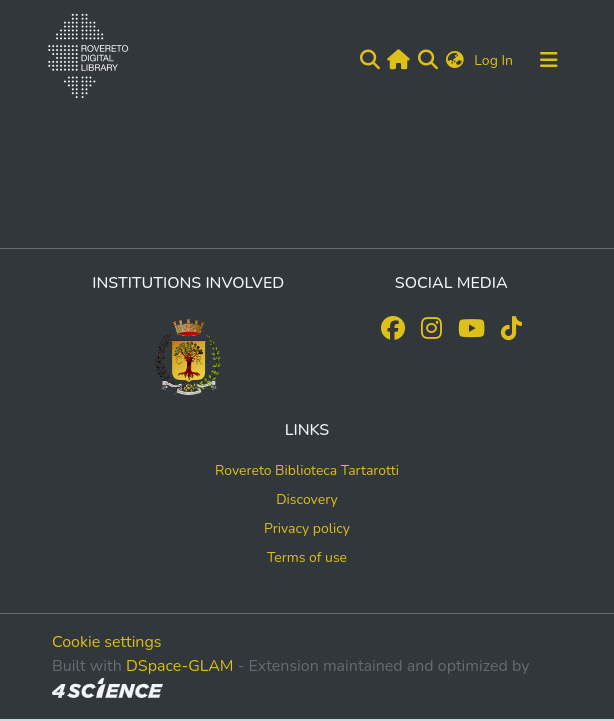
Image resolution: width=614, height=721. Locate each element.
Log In (495, 60)
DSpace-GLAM (180, 666)
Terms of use (307, 557)
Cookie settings (107, 642)
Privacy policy (307, 528)
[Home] (84, 60)
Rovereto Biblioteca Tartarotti (307, 470)
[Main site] (398, 60)
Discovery (307, 499)
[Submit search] (369, 60)
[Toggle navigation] (549, 60)
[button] (455, 60)
